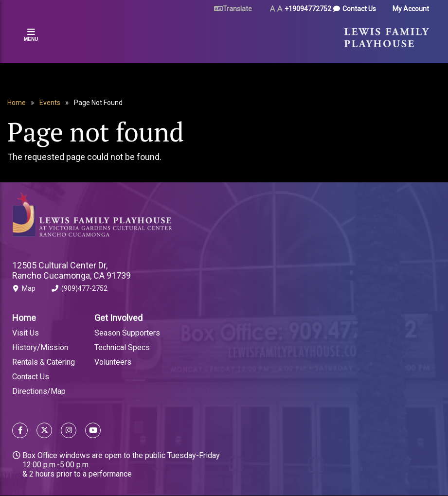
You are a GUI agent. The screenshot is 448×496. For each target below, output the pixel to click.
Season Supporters (127, 333)
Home (17, 103)
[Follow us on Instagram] (69, 432)
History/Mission (40, 347)
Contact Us (359, 9)
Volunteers (113, 362)
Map (24, 290)
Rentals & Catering (44, 362)
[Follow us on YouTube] (91, 432)
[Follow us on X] (44, 432)
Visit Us (26, 333)
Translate (237, 9)
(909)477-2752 (80, 290)
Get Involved (118, 318)
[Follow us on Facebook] (20, 432)
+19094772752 (308, 9)
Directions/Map (39, 391)
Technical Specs (122, 347)
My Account (411, 9)
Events (50, 103)
